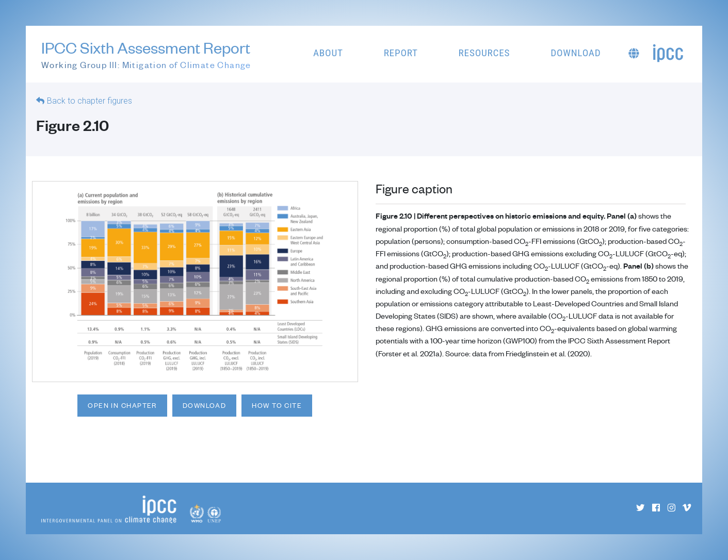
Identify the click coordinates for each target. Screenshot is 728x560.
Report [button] (401, 53)
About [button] (328, 53)
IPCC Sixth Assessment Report (146, 55)
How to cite (277, 405)
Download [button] (576, 53)
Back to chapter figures (90, 101)
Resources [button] (484, 53)
